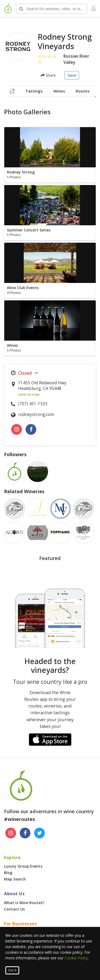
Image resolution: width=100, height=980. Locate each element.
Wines (59, 91)
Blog (8, 873)
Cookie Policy (76, 958)
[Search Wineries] (52, 9)
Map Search (15, 879)
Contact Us (14, 909)
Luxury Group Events (23, 866)
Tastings (34, 91)
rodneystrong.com (36, 415)
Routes (83, 91)
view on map (29, 394)
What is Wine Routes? (24, 903)
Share (48, 75)
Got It (12, 970)
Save (72, 75)
